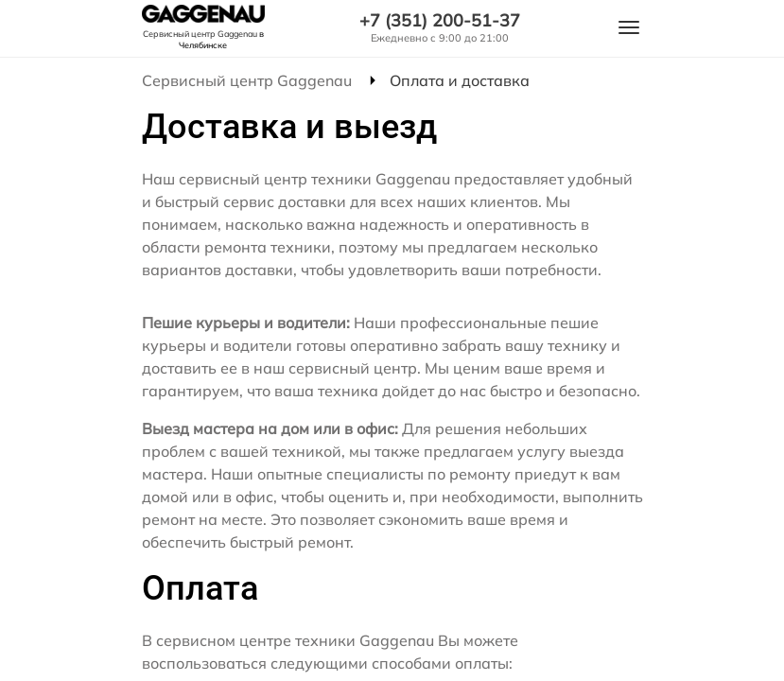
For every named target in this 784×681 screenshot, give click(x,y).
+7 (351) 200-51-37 (440, 21)
